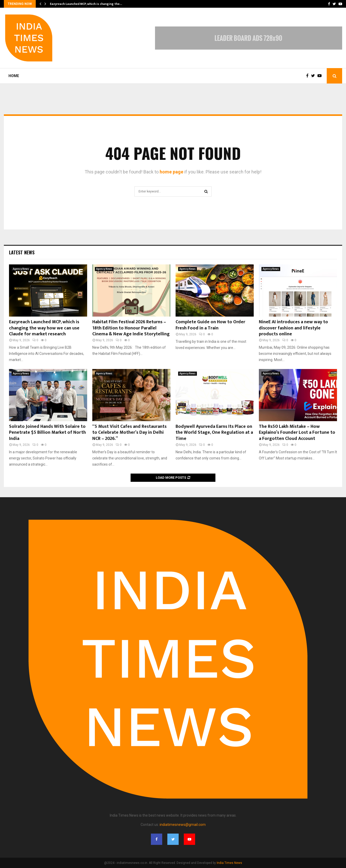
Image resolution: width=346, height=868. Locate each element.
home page (171, 172)
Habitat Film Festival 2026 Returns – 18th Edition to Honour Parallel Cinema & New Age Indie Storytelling (131, 328)
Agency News (21, 269)
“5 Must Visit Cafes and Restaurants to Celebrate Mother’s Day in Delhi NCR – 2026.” (129, 433)
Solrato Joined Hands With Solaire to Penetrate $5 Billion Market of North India (47, 433)
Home (14, 76)
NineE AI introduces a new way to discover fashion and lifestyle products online (293, 328)
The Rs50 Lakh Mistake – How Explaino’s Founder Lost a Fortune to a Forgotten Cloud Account (297, 433)
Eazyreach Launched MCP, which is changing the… (86, 4)
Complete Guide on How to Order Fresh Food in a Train (210, 325)
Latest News (22, 252)
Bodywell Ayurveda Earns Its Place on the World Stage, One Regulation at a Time (214, 433)
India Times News (229, 863)
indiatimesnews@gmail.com (183, 825)
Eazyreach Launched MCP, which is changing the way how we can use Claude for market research (44, 328)
